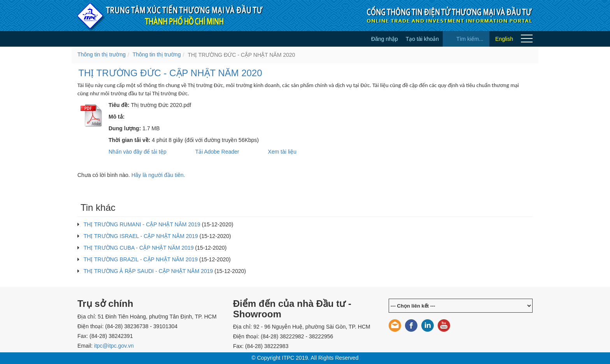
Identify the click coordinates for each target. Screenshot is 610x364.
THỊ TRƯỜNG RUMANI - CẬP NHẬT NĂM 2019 (142, 224)
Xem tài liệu (282, 152)
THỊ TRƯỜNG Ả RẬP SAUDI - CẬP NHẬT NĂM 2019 (148, 271)
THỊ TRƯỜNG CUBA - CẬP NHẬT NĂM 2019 (139, 248)
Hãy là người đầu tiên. (158, 175)
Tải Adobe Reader (217, 152)
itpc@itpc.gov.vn (114, 346)
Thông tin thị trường (102, 54)
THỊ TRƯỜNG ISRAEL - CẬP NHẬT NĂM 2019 (141, 236)
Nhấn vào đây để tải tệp (138, 152)
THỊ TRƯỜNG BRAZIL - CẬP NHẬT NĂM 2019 (141, 259)
